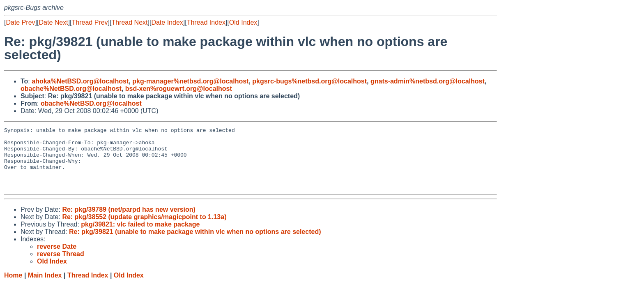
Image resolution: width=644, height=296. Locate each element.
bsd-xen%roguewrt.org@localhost (179, 89)
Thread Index (206, 22)
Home (13, 288)
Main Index (45, 288)
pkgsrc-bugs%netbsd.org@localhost (309, 81)
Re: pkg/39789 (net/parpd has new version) (129, 222)
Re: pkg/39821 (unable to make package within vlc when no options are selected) (195, 244)
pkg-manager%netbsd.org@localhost (190, 81)
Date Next (53, 22)
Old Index (243, 22)
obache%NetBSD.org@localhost (71, 89)
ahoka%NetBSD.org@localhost (80, 81)
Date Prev (20, 22)
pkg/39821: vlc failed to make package (140, 237)
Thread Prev (90, 22)
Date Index (167, 22)
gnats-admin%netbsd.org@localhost (428, 81)
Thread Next (129, 22)
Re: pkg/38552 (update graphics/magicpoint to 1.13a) (144, 229)
